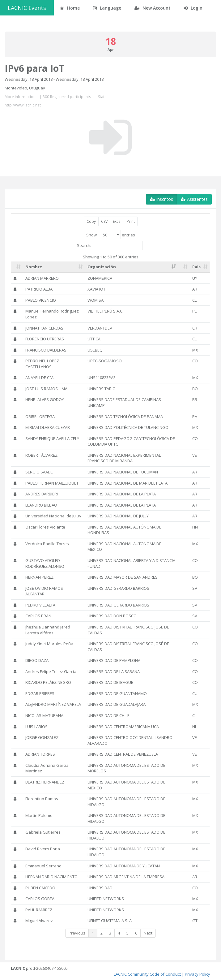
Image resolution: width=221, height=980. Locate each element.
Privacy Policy (198, 974)
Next (148, 933)
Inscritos (161, 199)
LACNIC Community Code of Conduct (147, 974)
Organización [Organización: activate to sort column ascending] (102, 267)
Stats (102, 97)
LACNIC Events (27, 8)
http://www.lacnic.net (23, 105)
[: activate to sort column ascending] (17, 267)
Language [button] (107, 8)
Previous (77, 933)
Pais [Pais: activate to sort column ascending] (196, 267)
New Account (153, 8)
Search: (110, 245)
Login (193, 8)
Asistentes (194, 199)
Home (70, 8)
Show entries (111, 235)
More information (20, 97)
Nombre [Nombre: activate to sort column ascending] (34, 267)
